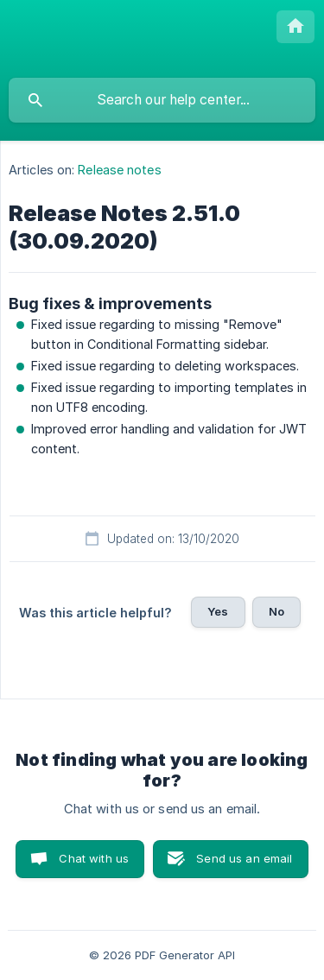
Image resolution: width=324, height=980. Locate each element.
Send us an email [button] (244, 858)
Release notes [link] (119, 170)
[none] (295, 27)
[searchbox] (162, 100)
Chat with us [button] (94, 858)
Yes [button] (218, 611)
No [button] (276, 611)
